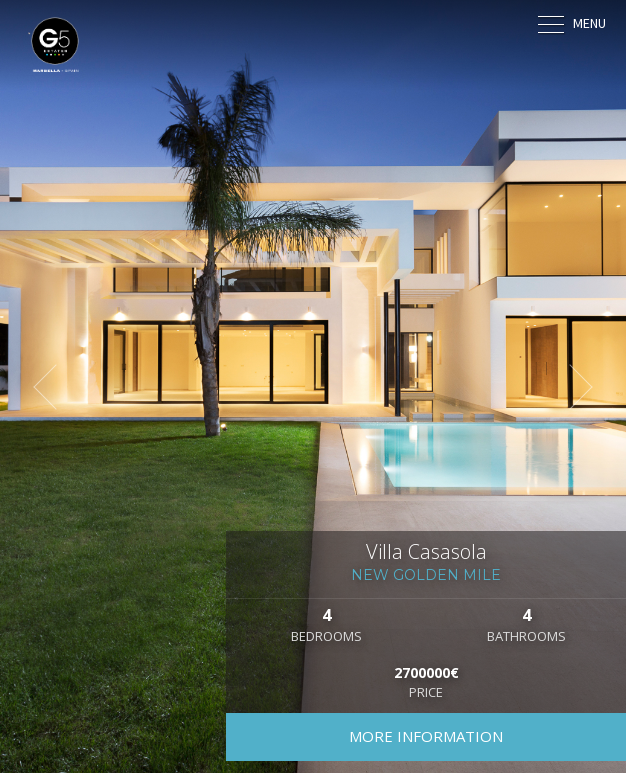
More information (426, 736)
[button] (55, 387)
